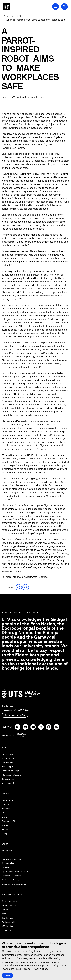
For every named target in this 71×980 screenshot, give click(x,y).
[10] (20, 16)
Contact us (6, 930)
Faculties (6, 855)
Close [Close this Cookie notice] (7, 975)
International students (11, 775)
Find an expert (8, 800)
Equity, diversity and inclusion (15, 871)
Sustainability (8, 863)
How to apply (7, 767)
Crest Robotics (39, 577)
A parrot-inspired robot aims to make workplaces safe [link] (36, 20)
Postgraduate (8, 762)
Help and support (9, 905)
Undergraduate (8, 758)
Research (6, 809)
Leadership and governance (14, 884)
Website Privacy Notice (34, 969)
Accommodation (9, 783)
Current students (9, 901)
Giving (5, 834)
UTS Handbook (8, 926)
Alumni (5, 829)
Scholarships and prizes (12, 771)
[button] (19, 587)
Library (5, 909)
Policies (5, 914)
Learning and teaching (12, 859)
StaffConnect (8, 918)
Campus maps (8, 779)
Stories (5, 825)
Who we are (7, 851)
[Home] (4, 16)
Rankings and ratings (11, 880)
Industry (5, 804)
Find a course (8, 754)
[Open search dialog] (64, 7)
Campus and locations (11, 876)
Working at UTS (8, 922)
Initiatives (6, 867)
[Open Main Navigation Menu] (55, 7)
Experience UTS (9, 821)
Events (5, 817)
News (4, 813)
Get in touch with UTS (15, 715)
